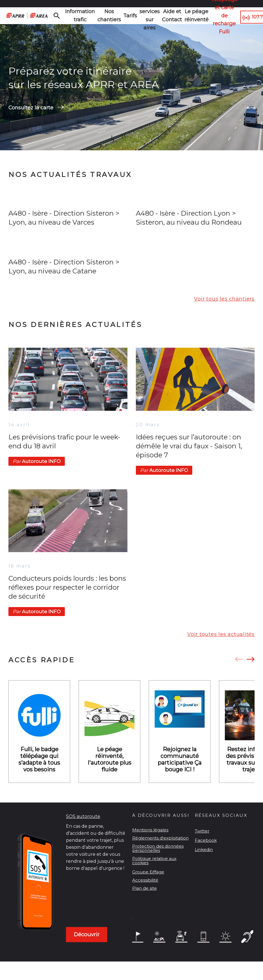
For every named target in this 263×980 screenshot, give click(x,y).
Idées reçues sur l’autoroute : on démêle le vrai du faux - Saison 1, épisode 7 (189, 461)
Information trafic (77, 16)
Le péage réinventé (181, 16)
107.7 (246, 16)
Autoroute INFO (37, 476)
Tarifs (121, 16)
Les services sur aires (138, 16)
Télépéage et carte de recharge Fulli (208, 16)
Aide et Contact (159, 16)
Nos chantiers (102, 16)
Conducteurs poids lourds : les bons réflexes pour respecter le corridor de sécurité (67, 602)
